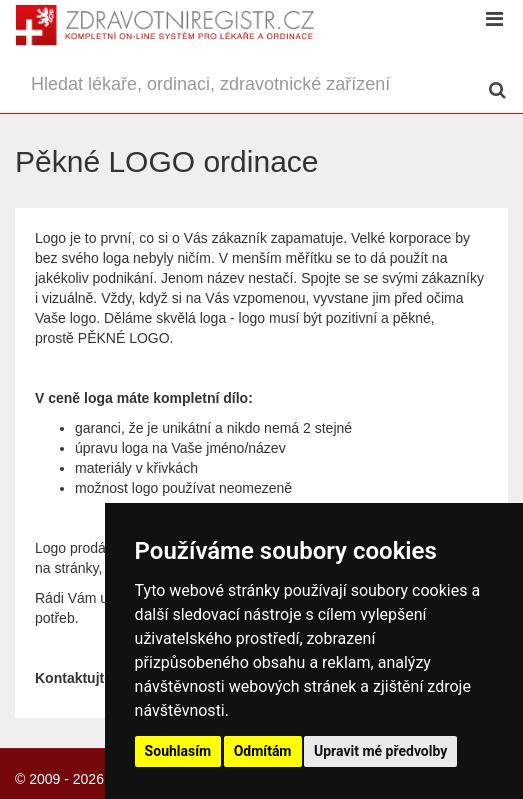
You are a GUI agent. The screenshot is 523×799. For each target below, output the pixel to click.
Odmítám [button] (263, 751)
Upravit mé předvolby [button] (380, 751)
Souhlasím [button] (178, 751)
